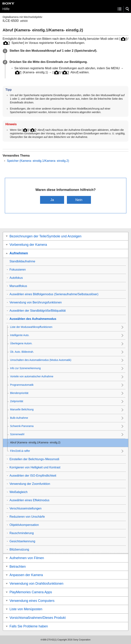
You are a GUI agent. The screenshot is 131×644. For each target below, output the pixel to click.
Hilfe (6, 9)
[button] (127, 9)
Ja (52, 200)
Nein (79, 200)
